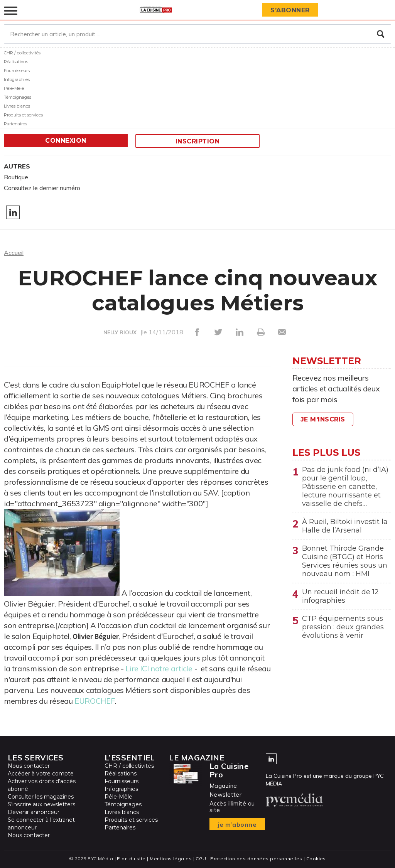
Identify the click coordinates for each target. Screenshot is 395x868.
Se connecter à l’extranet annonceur (41, 824)
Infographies (17, 79)
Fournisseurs (17, 71)
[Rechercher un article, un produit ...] (197, 34)
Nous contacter (29, 766)
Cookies (316, 859)
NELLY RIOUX (120, 332)
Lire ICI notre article (159, 668)
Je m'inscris (323, 419)
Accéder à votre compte (41, 774)
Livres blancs (17, 106)
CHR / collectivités (22, 53)
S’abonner (290, 10)
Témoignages (18, 97)
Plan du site (131, 859)
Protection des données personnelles (256, 859)
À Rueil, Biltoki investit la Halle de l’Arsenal (345, 526)
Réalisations (16, 62)
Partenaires (15, 124)
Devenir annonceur (34, 812)
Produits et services (23, 115)
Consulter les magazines (41, 797)
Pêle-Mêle (14, 88)
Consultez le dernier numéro (42, 188)
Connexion (66, 141)
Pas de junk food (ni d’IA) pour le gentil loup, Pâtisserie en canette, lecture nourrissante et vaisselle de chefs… (345, 487)
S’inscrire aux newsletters (41, 804)
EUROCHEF (95, 701)
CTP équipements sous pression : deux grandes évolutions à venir (343, 627)
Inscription (198, 141)
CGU (201, 859)
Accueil (14, 253)
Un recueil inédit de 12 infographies (340, 596)
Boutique (16, 177)
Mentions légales (171, 859)
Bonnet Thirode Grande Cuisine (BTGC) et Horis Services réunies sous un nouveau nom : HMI (345, 561)
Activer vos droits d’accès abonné (42, 785)
